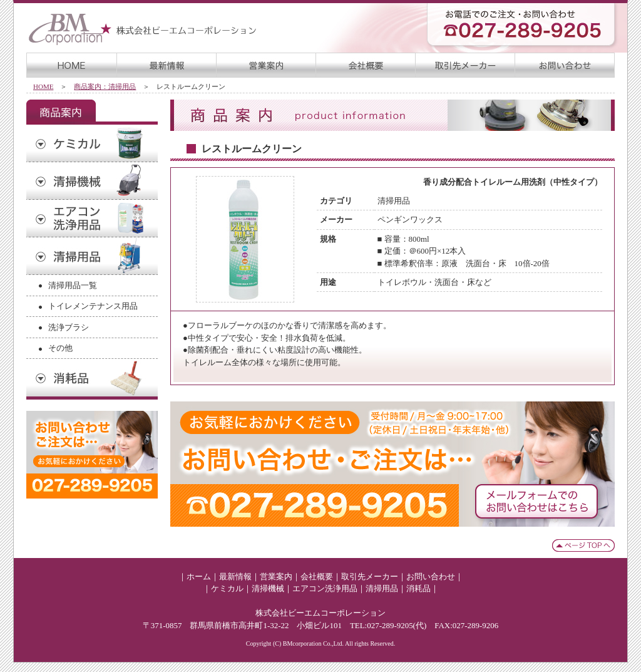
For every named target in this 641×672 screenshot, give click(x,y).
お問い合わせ (431, 576)
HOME (43, 86)
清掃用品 (382, 588)
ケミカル (227, 588)
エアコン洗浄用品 (325, 588)
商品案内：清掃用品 (105, 86)
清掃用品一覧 (73, 285)
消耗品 (418, 588)
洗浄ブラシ (69, 327)
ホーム (199, 576)
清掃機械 (268, 588)
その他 (60, 348)
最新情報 (235, 576)
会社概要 (317, 576)
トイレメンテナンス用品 (93, 306)
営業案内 (276, 576)
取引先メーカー (370, 576)
